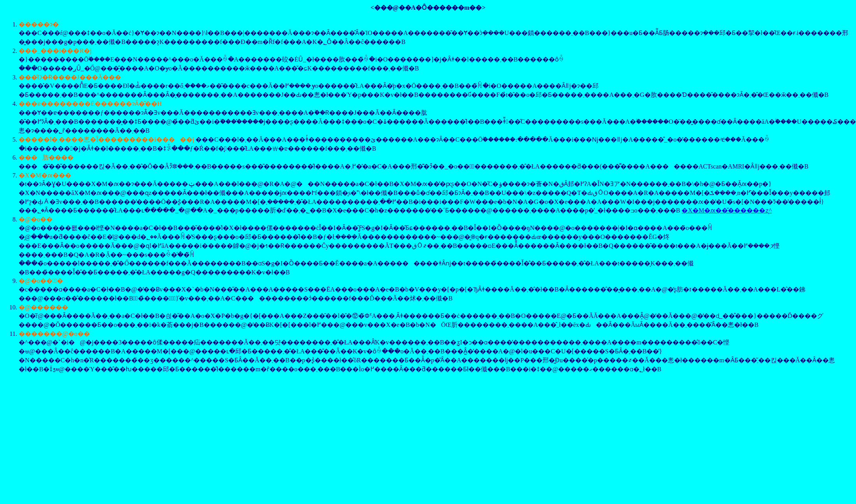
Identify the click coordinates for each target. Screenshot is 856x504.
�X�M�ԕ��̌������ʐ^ (727, 210)
